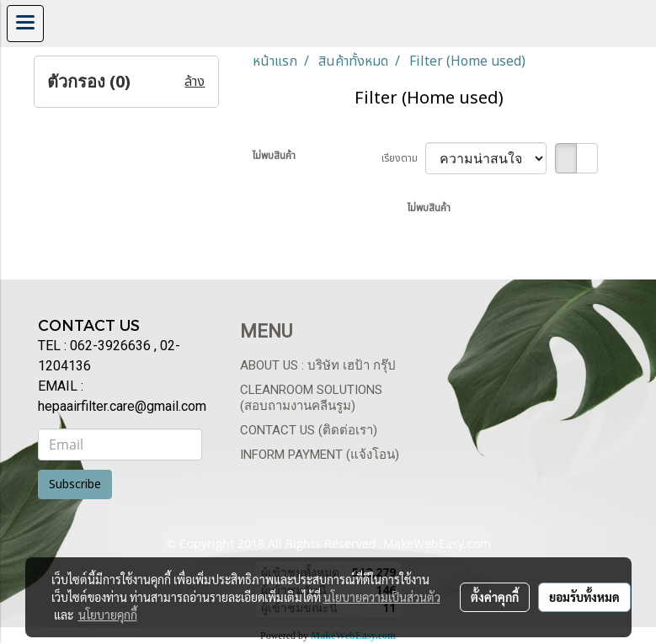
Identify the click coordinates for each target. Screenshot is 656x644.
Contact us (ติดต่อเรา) (309, 430)
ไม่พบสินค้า (274, 156)
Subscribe (75, 484)
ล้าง (195, 82)
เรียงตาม (403, 158)
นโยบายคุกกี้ (108, 615)
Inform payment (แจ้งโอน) (320, 455)
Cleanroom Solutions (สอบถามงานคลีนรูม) (311, 398)
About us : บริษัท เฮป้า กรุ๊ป (318, 365)
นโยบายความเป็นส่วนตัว (382, 597)
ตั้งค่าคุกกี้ (495, 597)
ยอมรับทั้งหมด (584, 597)
